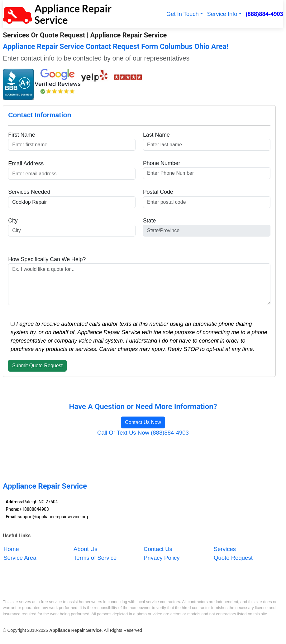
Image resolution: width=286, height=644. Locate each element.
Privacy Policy (162, 558)
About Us (85, 549)
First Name (22, 135)
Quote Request (233, 558)
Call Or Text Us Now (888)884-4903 (143, 433)
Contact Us (158, 549)
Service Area (20, 558)
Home (11, 549)
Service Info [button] (222, 14)
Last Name (156, 135)
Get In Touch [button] (183, 14)
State (149, 221)
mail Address (26, 163)
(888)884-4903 (264, 14)
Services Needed (29, 192)
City (13, 221)
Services (225, 549)
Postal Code (158, 192)
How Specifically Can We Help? (47, 259)
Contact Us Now (143, 422)
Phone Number (162, 163)
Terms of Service (95, 558)
